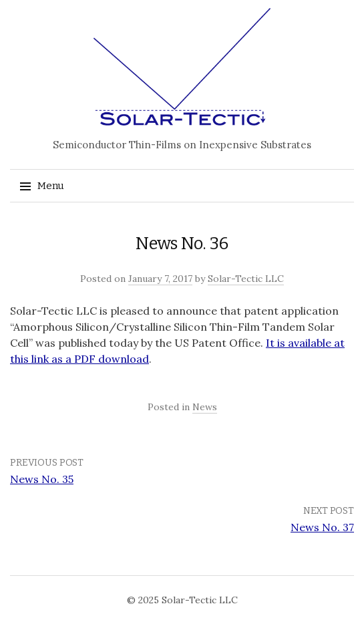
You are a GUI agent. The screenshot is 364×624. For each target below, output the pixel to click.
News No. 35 (42, 479)
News (205, 407)
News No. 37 (322, 527)
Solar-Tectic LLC (246, 279)
